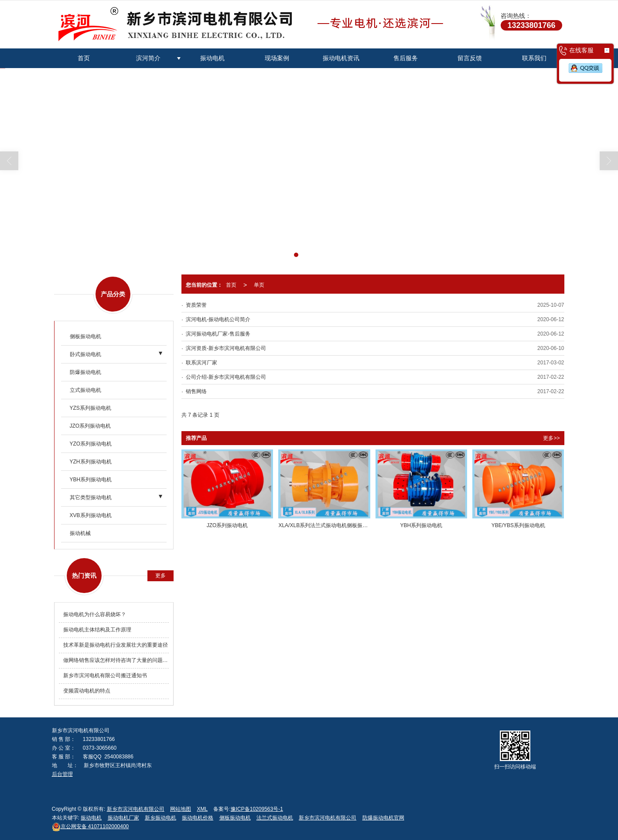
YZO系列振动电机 (91, 444)
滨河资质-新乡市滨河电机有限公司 (226, 348)
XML (202, 809)
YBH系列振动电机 (91, 480)
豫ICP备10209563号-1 (257, 809)
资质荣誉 (196, 305)
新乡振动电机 (160, 818)
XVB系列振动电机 (91, 515)
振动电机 (212, 58)
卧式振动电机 (85, 354)
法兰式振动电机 (275, 818)
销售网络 (196, 391)
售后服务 (406, 58)
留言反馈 (470, 58)
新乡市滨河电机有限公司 (136, 809)
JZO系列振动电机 (90, 426)
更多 (160, 576)
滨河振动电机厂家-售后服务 (218, 334)
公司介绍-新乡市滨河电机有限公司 (226, 377)
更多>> (551, 438)
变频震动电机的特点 (87, 691)
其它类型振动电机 (91, 497)
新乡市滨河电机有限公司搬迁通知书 (105, 675)
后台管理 (62, 774)
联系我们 (534, 58)
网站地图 (181, 809)
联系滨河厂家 (201, 363)
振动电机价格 (198, 818)
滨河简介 (148, 58)
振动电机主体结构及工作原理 (97, 630)
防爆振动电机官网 (383, 818)
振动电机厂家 (123, 818)
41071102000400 (90, 826)
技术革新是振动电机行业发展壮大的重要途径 (116, 645)
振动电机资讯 (341, 58)
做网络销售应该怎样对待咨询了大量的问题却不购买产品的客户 (116, 660)
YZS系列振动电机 (90, 408)
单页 (259, 285)
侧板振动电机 (85, 336)
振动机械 (80, 533)
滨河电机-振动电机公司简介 (218, 319)
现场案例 (277, 58)
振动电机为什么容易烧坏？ (95, 614)
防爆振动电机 (85, 372)
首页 (84, 58)
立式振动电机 (85, 390)
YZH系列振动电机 (91, 462)
